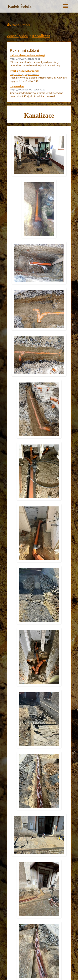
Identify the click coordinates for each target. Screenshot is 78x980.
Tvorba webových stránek (39, 73)
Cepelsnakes (39, 88)
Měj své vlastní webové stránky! (39, 57)
